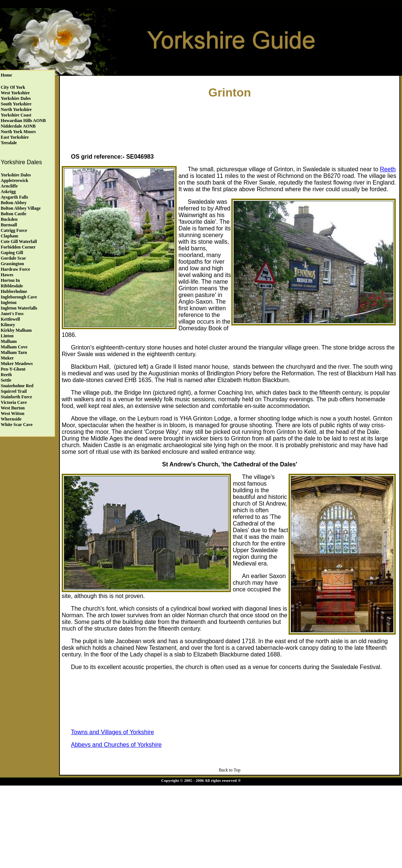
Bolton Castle (13, 214)
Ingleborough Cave (19, 297)
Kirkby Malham (16, 330)
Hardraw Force (15, 269)
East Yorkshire (15, 137)
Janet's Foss (12, 314)
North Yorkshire (16, 109)
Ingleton (9, 303)
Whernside (11, 419)
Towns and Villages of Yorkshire (113, 732)
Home (6, 75)
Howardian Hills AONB (23, 121)
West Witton (13, 413)
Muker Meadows (17, 364)
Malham (9, 341)
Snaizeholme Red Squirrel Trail (17, 389)
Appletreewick (14, 180)
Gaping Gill (12, 253)
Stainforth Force (16, 397)
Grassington (12, 264)
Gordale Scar (13, 258)
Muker (7, 358)
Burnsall (9, 225)
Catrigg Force (14, 230)
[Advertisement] (230, 124)
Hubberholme (14, 291)
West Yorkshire (15, 93)
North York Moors (18, 132)
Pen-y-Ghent (13, 369)
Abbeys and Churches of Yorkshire (116, 745)
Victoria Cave (14, 402)
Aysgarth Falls (14, 197)
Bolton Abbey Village (21, 208)
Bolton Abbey (14, 203)
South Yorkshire (16, 104)
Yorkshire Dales (16, 98)
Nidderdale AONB (18, 126)
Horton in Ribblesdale (12, 283)
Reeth (6, 375)
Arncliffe (9, 186)
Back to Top (229, 770)
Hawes (7, 275)
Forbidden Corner (18, 247)
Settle (6, 380)
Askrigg (8, 192)
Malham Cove (14, 347)
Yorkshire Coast (16, 115)
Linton (7, 336)
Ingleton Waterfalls (19, 308)
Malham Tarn (14, 352)
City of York (13, 87)
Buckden (9, 219)
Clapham (9, 236)
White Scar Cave (17, 425)
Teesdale (9, 143)
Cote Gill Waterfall (19, 242)
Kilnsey (8, 325)
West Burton (13, 408)
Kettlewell (10, 319)
